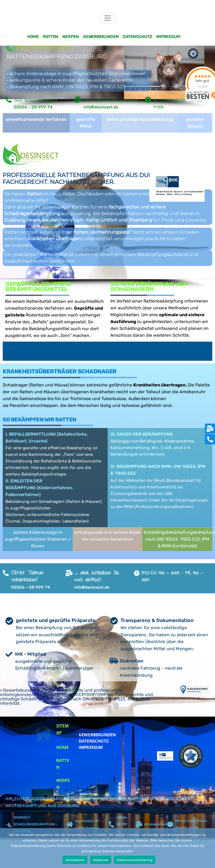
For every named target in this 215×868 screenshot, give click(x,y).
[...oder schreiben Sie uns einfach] (78, 100)
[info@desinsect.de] (139, 824)
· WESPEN (63, 780)
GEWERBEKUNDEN (95, 735)
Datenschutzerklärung (135, 860)
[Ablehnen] (208, 848)
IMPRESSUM (89, 747)
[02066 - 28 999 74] (111, 824)
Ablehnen (101, 860)
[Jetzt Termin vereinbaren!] (8, 100)
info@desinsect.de (158, 824)
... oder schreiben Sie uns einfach (97, 577)
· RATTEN (63, 760)
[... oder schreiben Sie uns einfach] (69, 573)
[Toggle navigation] (108, 18)
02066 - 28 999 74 (123, 824)
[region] (107, 77)
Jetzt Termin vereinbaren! (36, 100)
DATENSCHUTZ (92, 741)
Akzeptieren (75, 860)
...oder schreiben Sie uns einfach (111, 100)
